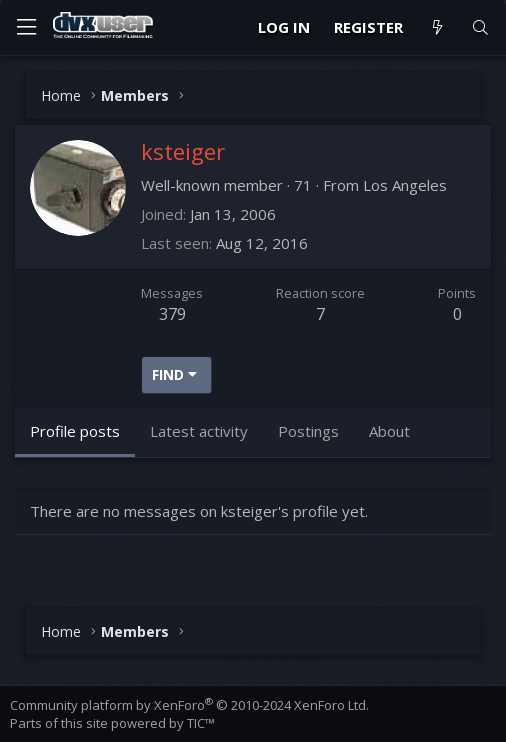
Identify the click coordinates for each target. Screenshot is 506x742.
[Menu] (26, 27)
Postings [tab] (308, 431)
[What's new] (436, 27)
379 (172, 314)
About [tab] (389, 431)
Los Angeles (405, 185)
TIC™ (201, 723)
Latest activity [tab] (199, 431)
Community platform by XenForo (189, 705)
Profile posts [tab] (75, 431)
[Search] (480, 27)
